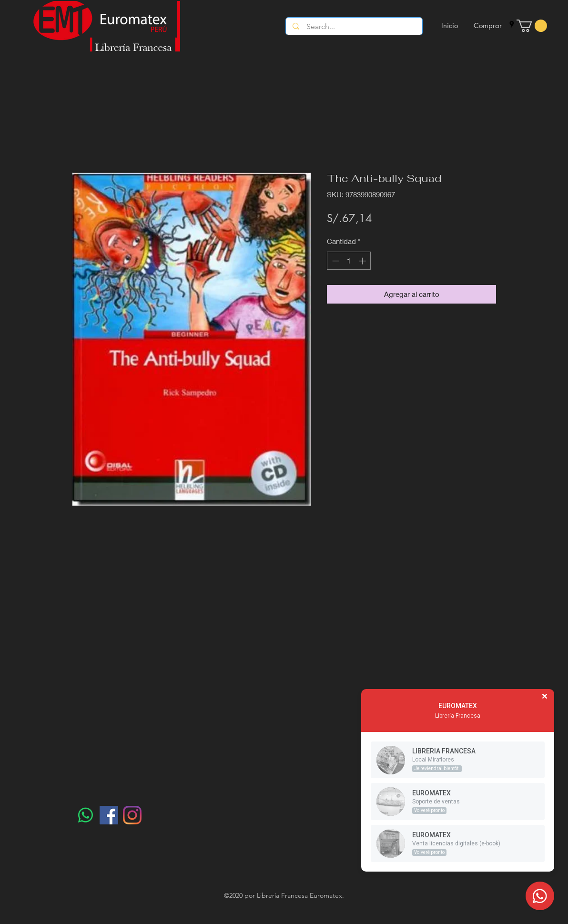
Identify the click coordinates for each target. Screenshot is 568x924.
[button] (532, 26)
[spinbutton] (349, 261)
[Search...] (354, 27)
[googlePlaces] (512, 24)
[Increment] (363, 261)
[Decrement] (335, 261)
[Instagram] (132, 815)
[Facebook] (109, 815)
